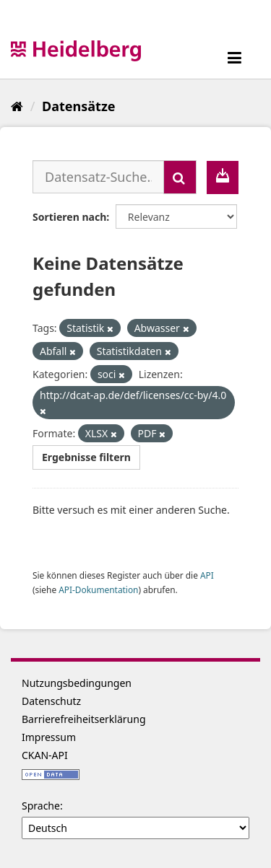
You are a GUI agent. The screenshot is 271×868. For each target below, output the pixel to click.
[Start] (17, 106)
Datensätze (78, 106)
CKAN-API (45, 755)
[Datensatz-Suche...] (98, 177)
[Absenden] (180, 177)
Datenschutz (51, 701)
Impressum (49, 737)
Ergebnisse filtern (86, 457)
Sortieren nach (69, 217)
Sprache (41, 806)
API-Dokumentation (98, 589)
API (207, 575)
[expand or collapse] (235, 57)
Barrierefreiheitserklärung (84, 719)
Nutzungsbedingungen (77, 683)
